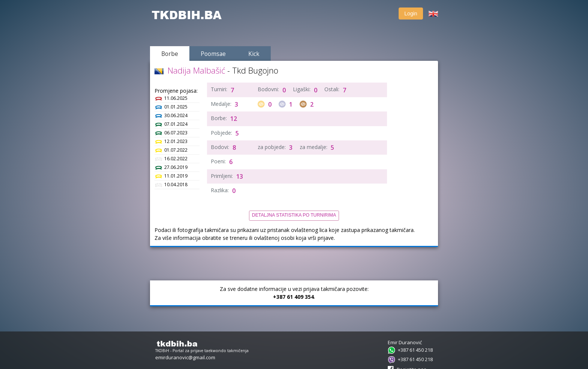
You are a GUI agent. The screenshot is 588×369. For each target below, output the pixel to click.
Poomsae (218, 54)
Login (406, 14)
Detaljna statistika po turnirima (294, 215)
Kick (259, 54)
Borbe (175, 54)
